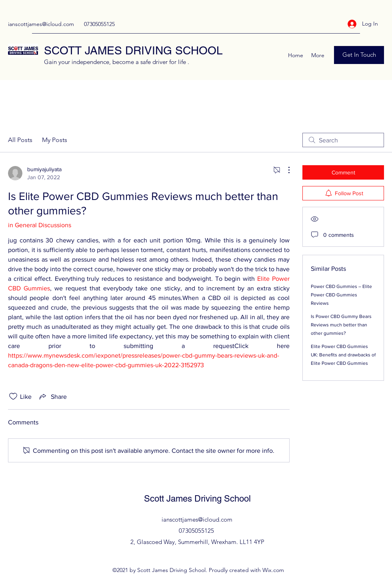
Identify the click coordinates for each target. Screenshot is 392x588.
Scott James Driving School (197, 499)
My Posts (55, 140)
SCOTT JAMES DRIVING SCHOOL (133, 50)
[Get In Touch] (359, 55)
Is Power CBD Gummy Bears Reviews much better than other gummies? (341, 325)
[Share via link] (52, 396)
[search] (343, 140)
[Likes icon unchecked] (13, 396)
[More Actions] (285, 170)
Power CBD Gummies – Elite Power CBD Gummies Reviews (341, 295)
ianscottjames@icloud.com (41, 24)
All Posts (20, 140)
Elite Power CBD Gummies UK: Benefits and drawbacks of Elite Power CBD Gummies (343, 355)
